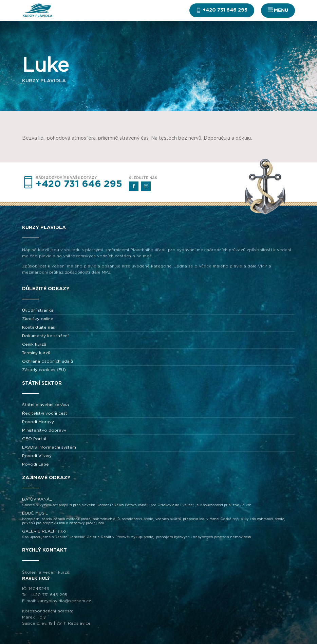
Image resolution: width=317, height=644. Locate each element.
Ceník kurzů (34, 344)
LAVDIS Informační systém (49, 447)
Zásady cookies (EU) (44, 370)
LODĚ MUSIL (158, 518)
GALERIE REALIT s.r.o (158, 534)
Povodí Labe (35, 464)
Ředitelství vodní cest (45, 413)
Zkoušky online (38, 319)
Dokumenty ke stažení (45, 336)
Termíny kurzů (36, 353)
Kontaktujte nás (39, 327)
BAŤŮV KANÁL (158, 502)
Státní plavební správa (45, 405)
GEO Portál (34, 439)
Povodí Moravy (38, 422)
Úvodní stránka (38, 310)
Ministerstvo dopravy (44, 430)
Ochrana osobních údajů (48, 361)
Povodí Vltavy (37, 456)
